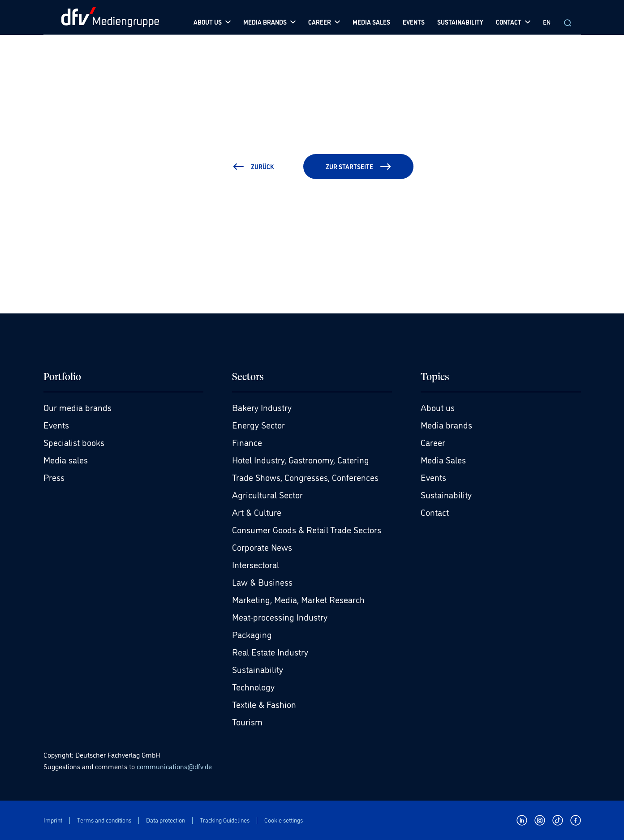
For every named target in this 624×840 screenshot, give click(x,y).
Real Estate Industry (270, 651)
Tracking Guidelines (225, 820)
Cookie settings (284, 820)
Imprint (53, 820)
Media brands (446, 424)
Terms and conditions (104, 820)
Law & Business (262, 582)
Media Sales (443, 459)
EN (547, 22)
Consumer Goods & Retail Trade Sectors (307, 529)
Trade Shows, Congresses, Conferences (305, 477)
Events (56, 424)
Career (433, 442)
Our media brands (77, 407)
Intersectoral (256, 564)
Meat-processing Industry (280, 617)
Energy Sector (258, 424)
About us (438, 407)
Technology (253, 686)
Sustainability (258, 669)
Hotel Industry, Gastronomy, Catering (301, 459)
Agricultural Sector (267, 494)
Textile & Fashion (264, 704)
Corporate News (262, 547)
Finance (247, 442)
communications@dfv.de (174, 766)
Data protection (166, 820)
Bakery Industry (262, 407)
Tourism (247, 721)
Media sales (66, 459)
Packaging (252, 634)
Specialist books (74, 442)
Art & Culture (257, 512)
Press (54, 477)
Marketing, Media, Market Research (298, 599)
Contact (435, 512)
